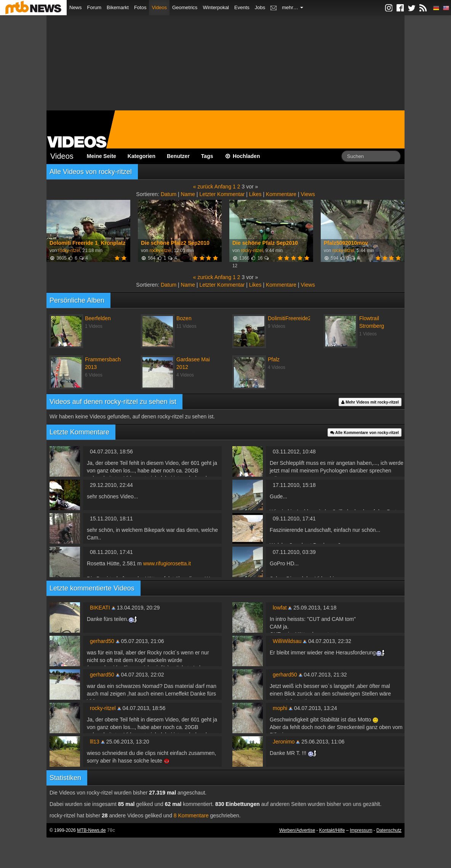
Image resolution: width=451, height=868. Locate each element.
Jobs (260, 7)
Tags (207, 156)
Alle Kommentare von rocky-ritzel (365, 432)
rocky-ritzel (69, 251)
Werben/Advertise (297, 830)
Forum (94, 7)
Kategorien (142, 156)
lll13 (95, 742)
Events (242, 7)
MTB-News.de (91, 830)
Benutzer (178, 156)
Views (308, 194)
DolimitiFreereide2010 (294, 318)
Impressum (361, 830)
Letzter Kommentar (222, 194)
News (76, 7)
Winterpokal (216, 7)
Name (188, 194)
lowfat (280, 608)
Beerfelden (98, 318)
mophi (280, 708)
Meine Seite (102, 156)
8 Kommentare (191, 815)
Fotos (140, 7)
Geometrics (185, 7)
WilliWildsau (287, 641)
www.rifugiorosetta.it (167, 563)
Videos (159, 7)
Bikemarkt (118, 7)
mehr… (293, 7)
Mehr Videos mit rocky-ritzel (370, 402)
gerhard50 (102, 641)
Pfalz (274, 359)
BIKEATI (100, 608)
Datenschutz (389, 830)
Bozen (184, 318)
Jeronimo (284, 742)
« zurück (203, 187)
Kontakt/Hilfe (332, 830)
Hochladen (242, 156)
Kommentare (281, 194)
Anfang (223, 187)
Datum (169, 194)
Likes (255, 194)
